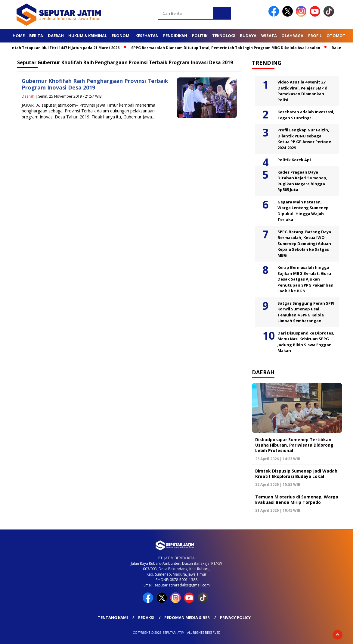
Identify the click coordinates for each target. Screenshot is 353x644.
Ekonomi (121, 36)
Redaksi (146, 617)
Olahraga (292, 36)
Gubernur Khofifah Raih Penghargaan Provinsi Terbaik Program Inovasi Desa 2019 (95, 84)
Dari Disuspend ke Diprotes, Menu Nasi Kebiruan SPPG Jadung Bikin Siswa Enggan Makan (306, 342)
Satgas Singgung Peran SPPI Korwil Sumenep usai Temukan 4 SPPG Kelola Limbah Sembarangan (306, 312)
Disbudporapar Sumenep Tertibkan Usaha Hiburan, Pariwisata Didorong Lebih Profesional (294, 445)
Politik (200, 36)
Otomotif (338, 36)
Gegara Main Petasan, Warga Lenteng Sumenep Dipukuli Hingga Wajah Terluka (303, 211)
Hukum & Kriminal (88, 36)
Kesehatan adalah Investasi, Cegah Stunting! (306, 115)
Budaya (248, 36)
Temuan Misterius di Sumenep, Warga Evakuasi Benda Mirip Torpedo (297, 499)
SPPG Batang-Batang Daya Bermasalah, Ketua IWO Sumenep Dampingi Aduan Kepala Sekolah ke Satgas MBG (304, 243)
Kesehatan (147, 36)
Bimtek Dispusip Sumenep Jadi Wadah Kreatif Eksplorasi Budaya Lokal (296, 474)
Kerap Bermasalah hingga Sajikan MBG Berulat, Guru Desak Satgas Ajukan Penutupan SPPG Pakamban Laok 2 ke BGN (305, 279)
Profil (315, 36)
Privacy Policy (235, 617)
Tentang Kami (113, 617)
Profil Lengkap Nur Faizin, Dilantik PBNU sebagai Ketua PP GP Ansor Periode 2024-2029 (304, 139)
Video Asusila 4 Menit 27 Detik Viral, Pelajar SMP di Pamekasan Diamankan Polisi (303, 91)
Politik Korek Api (294, 160)
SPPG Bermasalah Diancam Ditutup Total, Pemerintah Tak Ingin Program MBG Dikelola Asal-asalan (228, 48)
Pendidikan (175, 36)
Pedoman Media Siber (187, 617)
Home (19, 36)
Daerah (56, 36)
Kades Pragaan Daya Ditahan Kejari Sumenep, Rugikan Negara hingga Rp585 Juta (302, 181)
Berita (36, 36)
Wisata (269, 36)
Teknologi (224, 36)
